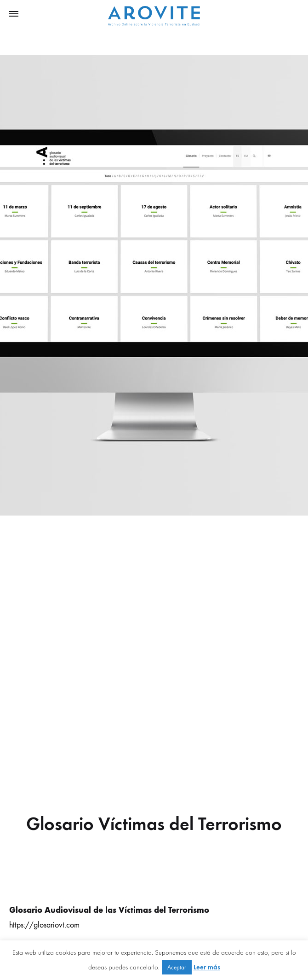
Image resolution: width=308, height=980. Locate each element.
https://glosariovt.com (44, 925)
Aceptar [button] (177, 967)
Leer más (207, 967)
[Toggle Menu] (14, 14)
